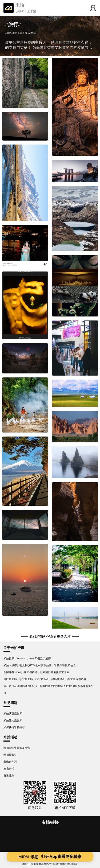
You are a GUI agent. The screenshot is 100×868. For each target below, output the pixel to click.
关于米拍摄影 (14, 648)
